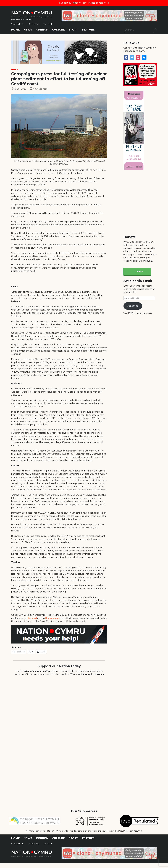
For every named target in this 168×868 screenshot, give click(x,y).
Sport (73, 30)
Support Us (17, 24)
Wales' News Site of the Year (21, 19)
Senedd (32, 618)
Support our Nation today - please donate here (84, 3)
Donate (139, 272)
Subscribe (133, 306)
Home (15, 30)
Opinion (42, 30)
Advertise (34, 24)
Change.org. (52, 618)
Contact (48, 24)
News (28, 30)
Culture (58, 30)
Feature (88, 30)
